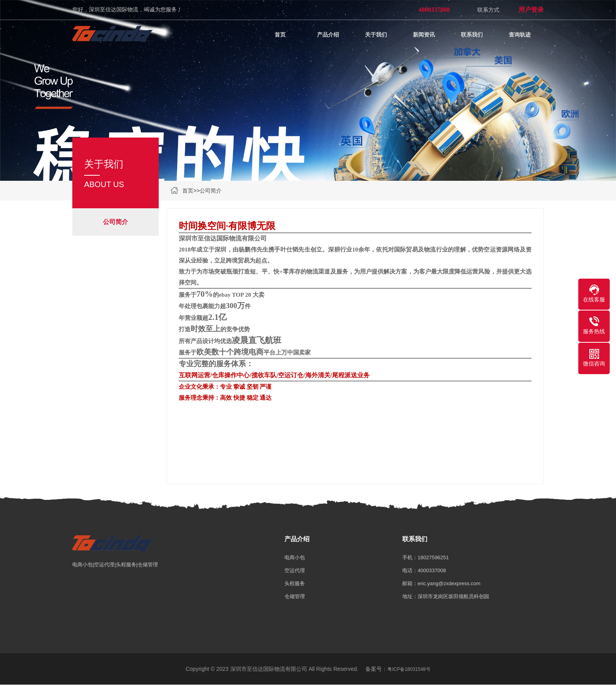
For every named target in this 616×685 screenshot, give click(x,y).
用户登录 (531, 10)
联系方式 (488, 10)
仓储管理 (295, 596)
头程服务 (295, 583)
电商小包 (295, 557)
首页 (188, 191)
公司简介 (211, 191)
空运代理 (295, 570)
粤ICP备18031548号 (409, 669)
